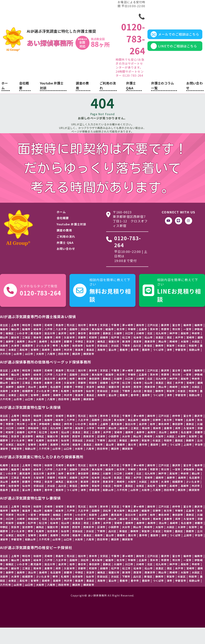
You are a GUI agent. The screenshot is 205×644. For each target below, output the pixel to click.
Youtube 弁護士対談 (52, 102)
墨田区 (129, 502)
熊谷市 (146, 444)
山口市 (29, 370)
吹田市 (168, 457)
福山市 (15, 345)
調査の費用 (82, 102)
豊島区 (15, 506)
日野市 (157, 436)
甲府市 (196, 350)
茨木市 (154, 345)
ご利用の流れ (108, 102)
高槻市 (57, 366)
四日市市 (64, 370)
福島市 (4, 345)
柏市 (153, 440)
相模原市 (178, 498)
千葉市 (115, 341)
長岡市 (21, 358)
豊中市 (135, 366)
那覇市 (199, 448)
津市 (169, 366)
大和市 (40, 370)
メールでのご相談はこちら (170, 41)
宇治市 (199, 461)
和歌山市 (195, 366)
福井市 (4, 436)
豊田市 (146, 366)
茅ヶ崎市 (139, 432)
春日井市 (164, 440)
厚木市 (104, 481)
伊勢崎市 (189, 486)
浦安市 (4, 465)
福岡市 (15, 436)
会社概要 (24, 102)
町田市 (10, 448)
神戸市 (174, 350)
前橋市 (21, 448)
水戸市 (179, 354)
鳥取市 (102, 366)
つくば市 (158, 366)
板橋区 (10, 350)
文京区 (104, 341)
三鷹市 (96, 448)
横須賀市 (89, 370)
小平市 (90, 444)
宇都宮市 (181, 366)
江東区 (26, 354)
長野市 (10, 358)
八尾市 (51, 370)
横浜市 (76, 370)
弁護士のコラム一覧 (162, 102)
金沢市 (62, 350)
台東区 (13, 366)
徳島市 (4, 506)
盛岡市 (160, 494)
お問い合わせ (194, 102)
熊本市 (38, 354)
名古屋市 (186, 448)
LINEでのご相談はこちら (169, 55)
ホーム (5, 102)
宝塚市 (35, 366)
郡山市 (4, 354)
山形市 (18, 370)
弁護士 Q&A (131, 102)
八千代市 (5, 370)
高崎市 (46, 366)
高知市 (185, 350)
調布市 (151, 432)
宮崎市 (191, 354)
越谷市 (15, 354)
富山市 (113, 366)
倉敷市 (49, 354)
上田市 (188, 461)
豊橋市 (124, 366)
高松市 (24, 366)
